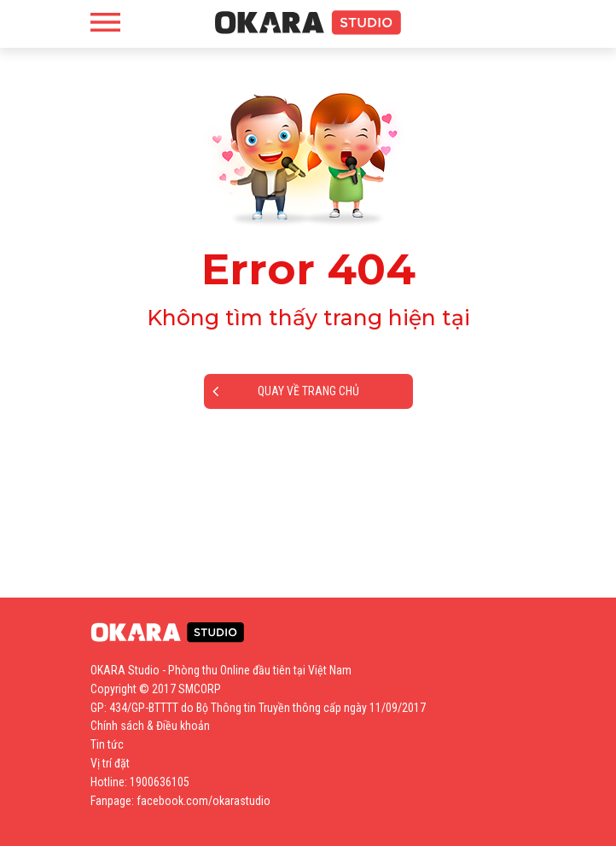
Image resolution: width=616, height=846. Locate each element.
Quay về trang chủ (286, 391)
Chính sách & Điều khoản (150, 726)
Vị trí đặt (110, 763)
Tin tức (107, 744)
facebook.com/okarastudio (203, 801)
